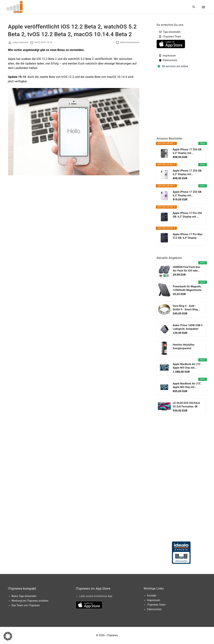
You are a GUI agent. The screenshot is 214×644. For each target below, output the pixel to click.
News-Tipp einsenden (24, 596)
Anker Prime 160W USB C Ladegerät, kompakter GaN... (188, 327)
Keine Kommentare (130, 42)
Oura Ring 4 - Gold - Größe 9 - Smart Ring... (186, 308)
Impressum (169, 56)
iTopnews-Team (172, 37)
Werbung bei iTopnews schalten (30, 601)
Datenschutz (170, 60)
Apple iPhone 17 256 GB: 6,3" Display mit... (187, 151)
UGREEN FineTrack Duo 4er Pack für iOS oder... (187, 269)
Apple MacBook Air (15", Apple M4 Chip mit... (187, 366)
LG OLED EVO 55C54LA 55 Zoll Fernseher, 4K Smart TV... (186, 405)
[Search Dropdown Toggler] (194, 7)
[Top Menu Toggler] (203, 7)
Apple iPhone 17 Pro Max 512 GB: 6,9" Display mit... (188, 236)
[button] (8, 636)
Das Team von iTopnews (26, 605)
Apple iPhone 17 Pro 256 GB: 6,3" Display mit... (187, 215)
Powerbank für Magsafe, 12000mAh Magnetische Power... (187, 288)
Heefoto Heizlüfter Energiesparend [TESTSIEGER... (184, 347)
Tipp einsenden (172, 32)
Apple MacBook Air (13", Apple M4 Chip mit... (187, 385)
